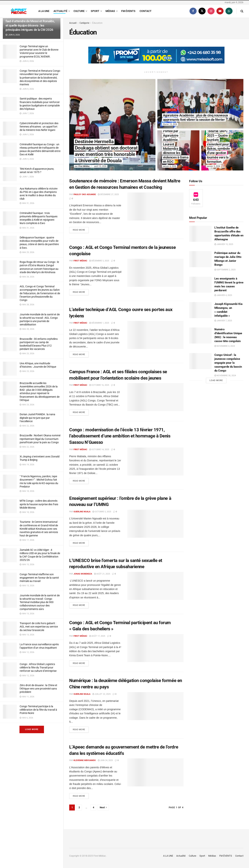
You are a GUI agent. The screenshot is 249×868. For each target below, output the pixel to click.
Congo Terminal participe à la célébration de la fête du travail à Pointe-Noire (38, 710)
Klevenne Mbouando (85, 760)
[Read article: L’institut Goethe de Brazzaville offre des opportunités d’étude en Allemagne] (200, 234)
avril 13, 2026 (100, 166)
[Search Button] (242, 11)
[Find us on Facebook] (193, 11)
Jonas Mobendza (83, 574)
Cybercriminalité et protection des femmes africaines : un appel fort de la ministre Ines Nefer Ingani (39, 127)
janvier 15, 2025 (224, 244)
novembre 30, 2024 (225, 376)
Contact (146, 11)
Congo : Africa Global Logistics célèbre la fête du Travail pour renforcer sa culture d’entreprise (38, 667)
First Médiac (84, 166)
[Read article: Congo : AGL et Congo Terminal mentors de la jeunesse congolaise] (155, 273)
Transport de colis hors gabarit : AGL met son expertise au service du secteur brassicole (39, 627)
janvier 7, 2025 (223, 321)
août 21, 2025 (102, 574)
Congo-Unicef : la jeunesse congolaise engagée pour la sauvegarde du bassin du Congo (228, 363)
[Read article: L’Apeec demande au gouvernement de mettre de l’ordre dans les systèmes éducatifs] (155, 772)
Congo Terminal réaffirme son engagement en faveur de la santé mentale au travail (39, 578)
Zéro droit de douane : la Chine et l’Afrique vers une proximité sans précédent (38, 689)
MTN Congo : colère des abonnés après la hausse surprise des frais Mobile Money (39, 504)
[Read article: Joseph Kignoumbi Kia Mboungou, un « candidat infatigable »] (200, 310)
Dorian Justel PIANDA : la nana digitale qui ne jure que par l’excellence (37, 418)
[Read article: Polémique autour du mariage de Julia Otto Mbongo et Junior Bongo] (200, 259)
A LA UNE (44, 11)
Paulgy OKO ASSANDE (85, 194)
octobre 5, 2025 (102, 512)
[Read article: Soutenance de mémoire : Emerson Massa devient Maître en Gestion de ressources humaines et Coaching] (155, 206)
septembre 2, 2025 (225, 270)
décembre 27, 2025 (108, 194)
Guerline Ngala (82, 512)
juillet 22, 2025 (101, 694)
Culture (79, 11)
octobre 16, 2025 (99, 385)
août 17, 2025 (97, 636)
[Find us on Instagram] (211, 11)
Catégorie (84, 23)
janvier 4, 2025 (223, 295)
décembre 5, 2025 (99, 261)
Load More (32, 729)
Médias (110, 11)
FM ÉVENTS (128, 11)
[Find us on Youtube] (220, 11)
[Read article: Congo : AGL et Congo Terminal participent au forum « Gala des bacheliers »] (155, 648)
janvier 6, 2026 (170, 166)
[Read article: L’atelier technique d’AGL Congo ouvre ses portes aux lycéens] (155, 335)
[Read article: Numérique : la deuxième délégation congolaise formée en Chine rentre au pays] (155, 706)
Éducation (97, 23)
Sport (95, 11)
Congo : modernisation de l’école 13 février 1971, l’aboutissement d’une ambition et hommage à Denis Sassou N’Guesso (120, 436)
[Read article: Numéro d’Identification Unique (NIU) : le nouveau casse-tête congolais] (200, 336)
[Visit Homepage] (19, 11)
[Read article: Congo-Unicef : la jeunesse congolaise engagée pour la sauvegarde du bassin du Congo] (200, 361)
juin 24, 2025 (105, 760)
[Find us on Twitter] (202, 11)
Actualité (60, 11)
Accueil (73, 23)
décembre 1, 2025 (99, 323)
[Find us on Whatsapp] (229, 11)
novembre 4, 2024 (225, 346)
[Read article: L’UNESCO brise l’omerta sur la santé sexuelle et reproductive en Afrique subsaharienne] (155, 586)
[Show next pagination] (103, 808)
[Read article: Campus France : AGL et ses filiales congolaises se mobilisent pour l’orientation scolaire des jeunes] (155, 397)
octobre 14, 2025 (99, 449)
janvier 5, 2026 (214, 166)
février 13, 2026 (170, 124)
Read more (81, 229)
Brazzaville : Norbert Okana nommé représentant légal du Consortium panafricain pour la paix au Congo (40, 439)
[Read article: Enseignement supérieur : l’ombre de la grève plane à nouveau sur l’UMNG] (155, 524)
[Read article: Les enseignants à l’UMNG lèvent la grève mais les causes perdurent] (200, 285)
